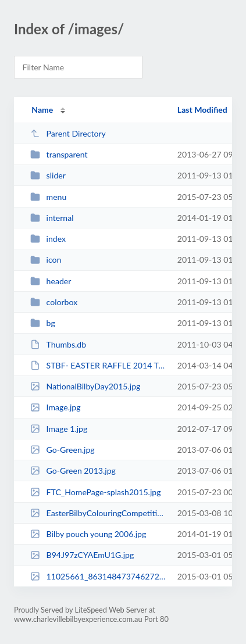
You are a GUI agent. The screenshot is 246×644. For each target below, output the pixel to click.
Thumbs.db (58, 344)
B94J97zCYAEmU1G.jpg (82, 555)
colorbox (54, 302)
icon (46, 260)
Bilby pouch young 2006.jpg (88, 534)
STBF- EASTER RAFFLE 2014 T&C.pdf (98, 365)
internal (52, 218)
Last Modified (202, 110)
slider (48, 175)
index (48, 239)
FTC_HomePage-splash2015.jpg (95, 492)
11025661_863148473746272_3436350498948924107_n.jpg (98, 576)
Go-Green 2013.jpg (73, 471)
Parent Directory (68, 133)
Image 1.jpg (59, 429)
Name (42, 110)
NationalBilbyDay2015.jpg (85, 386)
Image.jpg (55, 407)
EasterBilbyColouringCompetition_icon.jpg (98, 513)
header (51, 281)
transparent (59, 154)
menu (48, 197)
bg (43, 323)
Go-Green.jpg (63, 450)
